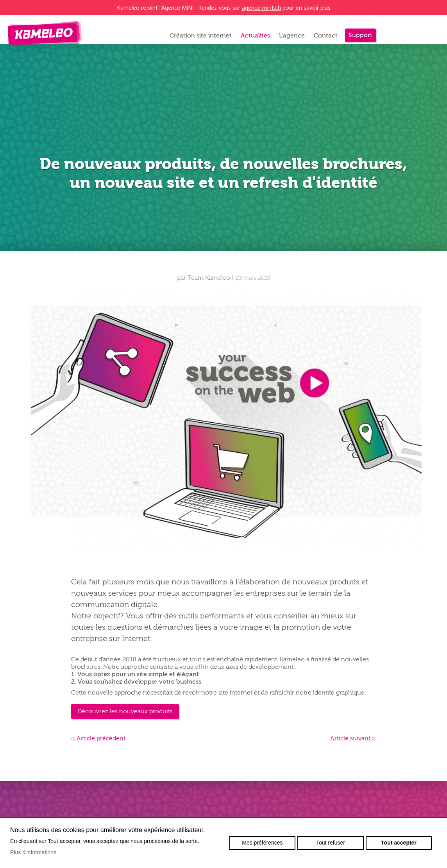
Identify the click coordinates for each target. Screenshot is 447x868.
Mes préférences (262, 843)
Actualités (255, 36)
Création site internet (201, 36)
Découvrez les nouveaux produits (125, 711)
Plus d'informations (33, 852)
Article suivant (353, 738)
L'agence (292, 36)
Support (360, 35)
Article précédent (98, 738)
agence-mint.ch (261, 8)
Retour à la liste (97, 255)
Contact (326, 36)
